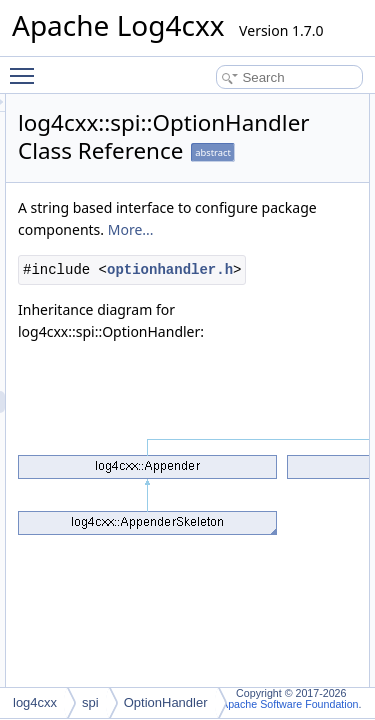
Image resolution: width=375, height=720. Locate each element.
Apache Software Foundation (289, 704)
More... (154, 251)
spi (90, 702)
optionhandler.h (207, 313)
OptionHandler (166, 702)
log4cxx (35, 702)
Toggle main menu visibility (27, 67)
